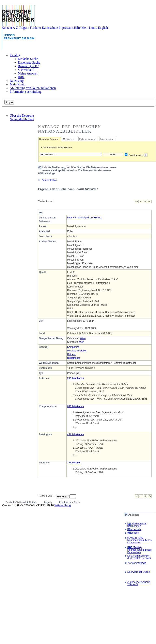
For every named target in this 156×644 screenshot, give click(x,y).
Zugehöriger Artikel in (139, 583)
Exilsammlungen (87, 139)
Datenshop (17, 81)
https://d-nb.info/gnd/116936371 (84, 218)
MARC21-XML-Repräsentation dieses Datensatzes (139, 540)
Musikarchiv (69, 139)
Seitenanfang (62, 505)
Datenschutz (50, 28)
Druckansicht (134, 529)
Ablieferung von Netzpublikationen (33, 88)
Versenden (133, 533)
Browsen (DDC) (28, 66)
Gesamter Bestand (49, 139)
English (103, 28)
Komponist (73, 347)
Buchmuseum (107, 139)
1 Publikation (74, 463)
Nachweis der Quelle (139, 572)
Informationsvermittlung (26, 92)
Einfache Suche (28, 59)
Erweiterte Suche (29, 62)
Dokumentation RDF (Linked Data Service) (139, 557)
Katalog (15, 55)
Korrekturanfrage (135, 563)
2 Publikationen (76, 378)
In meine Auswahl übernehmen (137, 525)
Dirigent (71, 354)
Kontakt (7, 28)
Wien (83, 338)
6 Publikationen (76, 406)
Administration (48, 180)
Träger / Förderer (30, 28)
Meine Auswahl (28, 73)
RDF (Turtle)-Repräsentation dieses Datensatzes (139, 550)
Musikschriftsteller (77, 351)
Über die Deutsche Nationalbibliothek (22, 117)
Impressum (66, 28)
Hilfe (77, 28)
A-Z (15, 28)
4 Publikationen (76, 434)
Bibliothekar (74, 358)
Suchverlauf (26, 70)
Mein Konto (89, 28)
